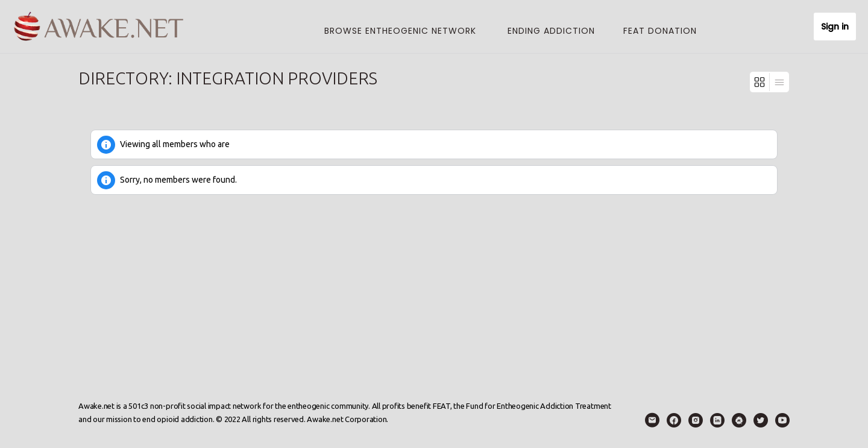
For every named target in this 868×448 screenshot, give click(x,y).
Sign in (835, 27)
